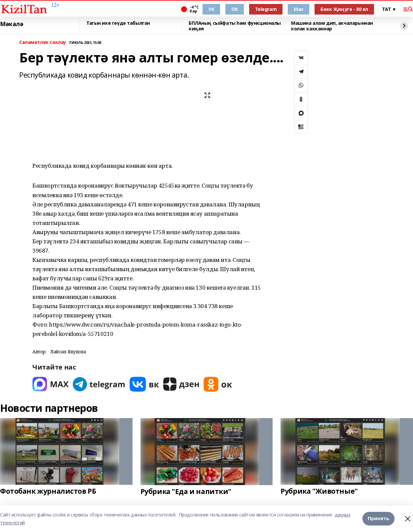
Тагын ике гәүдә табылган (118, 23)
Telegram (266, 9)
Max (299, 9)
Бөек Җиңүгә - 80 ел (344, 9)
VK (211, 9)
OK (234, 9)
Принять (378, 519)
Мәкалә (12, 24)
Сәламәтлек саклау (43, 42)
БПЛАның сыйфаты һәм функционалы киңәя (235, 26)
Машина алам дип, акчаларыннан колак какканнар (332, 26)
